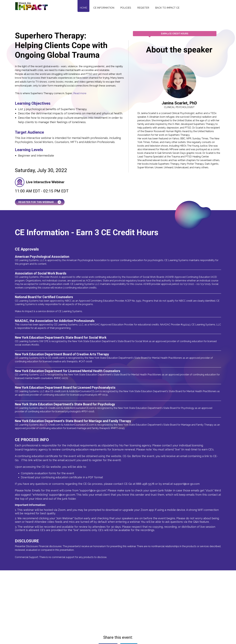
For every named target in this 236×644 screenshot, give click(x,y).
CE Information (104, 8)
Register (143, 8)
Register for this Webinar (40, 202)
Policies (126, 8)
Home (83, 8)
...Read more (79, 93)
